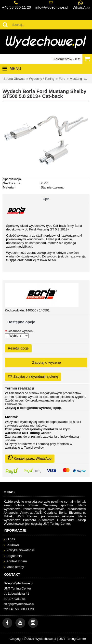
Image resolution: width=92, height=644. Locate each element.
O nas (9, 539)
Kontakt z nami (16, 561)
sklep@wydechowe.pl (19, 604)
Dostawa (11, 545)
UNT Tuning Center (72, 639)
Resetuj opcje (18, 348)
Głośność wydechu (21, 331)
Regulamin (13, 556)
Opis (46, 199)
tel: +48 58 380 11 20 (19, 609)
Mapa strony (14, 567)
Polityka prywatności (20, 550)
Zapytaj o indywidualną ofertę (33, 377)
